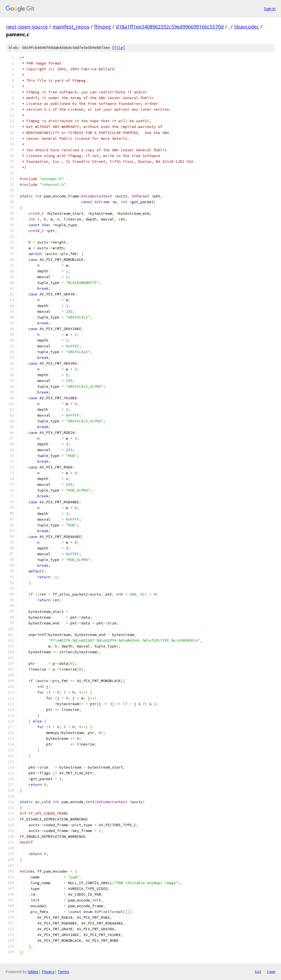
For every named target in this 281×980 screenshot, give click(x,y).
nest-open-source (27, 27)
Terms (63, 972)
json (271, 971)
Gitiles (33, 972)
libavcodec (247, 27)
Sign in (270, 9)
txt (258, 971)
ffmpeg (103, 27)
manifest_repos (71, 27)
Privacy (48, 972)
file (119, 48)
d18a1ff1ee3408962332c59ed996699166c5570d (170, 27)
